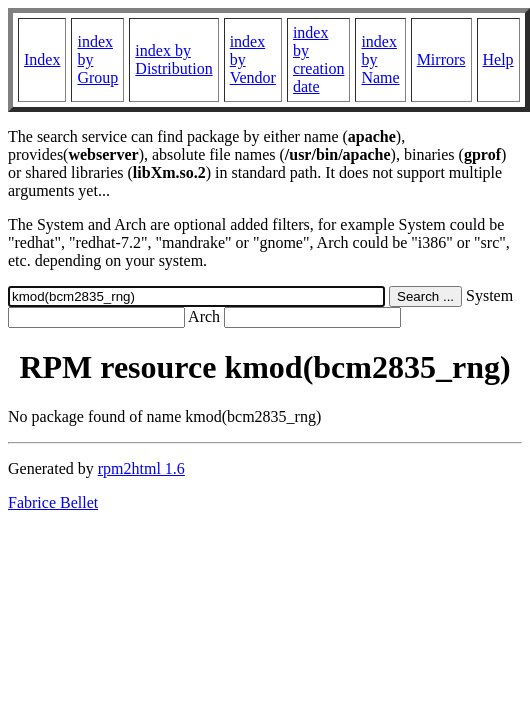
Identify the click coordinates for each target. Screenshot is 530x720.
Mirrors (441, 59)
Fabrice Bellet (53, 502)
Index (42, 59)
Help (498, 59)
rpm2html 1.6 (141, 468)
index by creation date (319, 59)
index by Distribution (173, 59)
